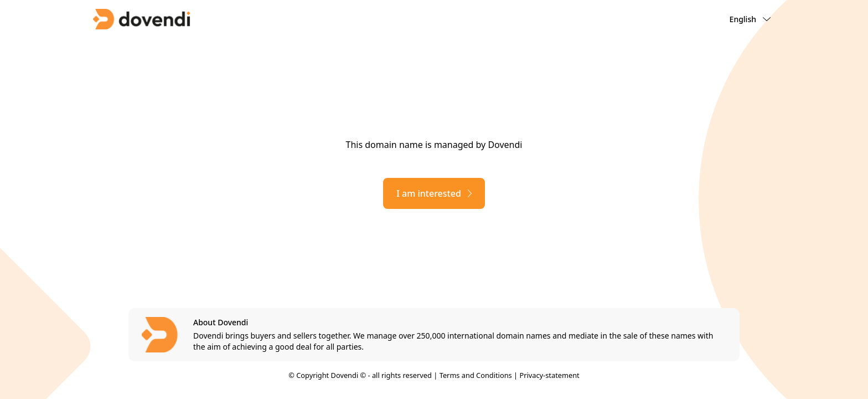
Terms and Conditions (476, 375)
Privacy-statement (549, 375)
